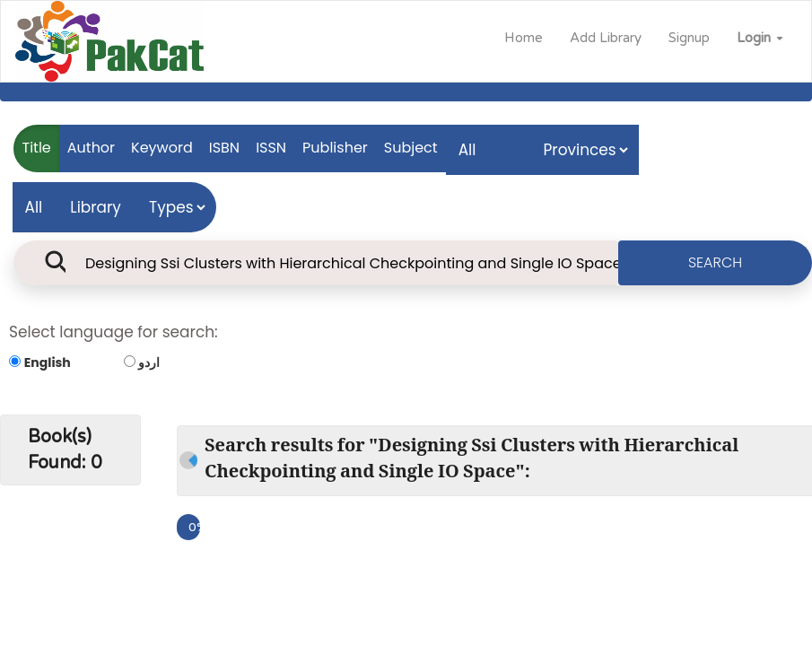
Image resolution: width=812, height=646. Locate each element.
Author (91, 148)
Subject (411, 148)
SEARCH (715, 262)
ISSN (271, 148)
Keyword (162, 148)
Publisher (335, 148)
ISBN (224, 148)
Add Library (606, 38)
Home (524, 38)
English (48, 362)
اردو (149, 362)
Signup (689, 38)
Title (37, 148)
